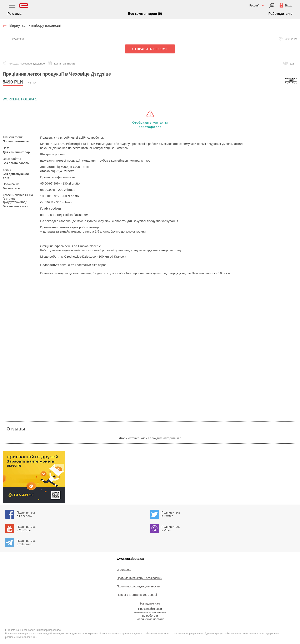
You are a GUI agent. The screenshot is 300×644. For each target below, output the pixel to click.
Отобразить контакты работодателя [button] (150, 125)
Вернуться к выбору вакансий (35, 25)
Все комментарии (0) (145, 14)
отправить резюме (150, 49)
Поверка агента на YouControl (137, 595)
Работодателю (281, 14)
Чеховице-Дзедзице (32, 64)
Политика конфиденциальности (138, 586)
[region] (150, 315)
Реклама (14, 14)
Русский (254, 5)
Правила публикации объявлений (139, 578)
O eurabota (124, 570)
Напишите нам (150, 604)
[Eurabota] (23, 6)
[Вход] (272, 6)
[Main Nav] (12, 6)
